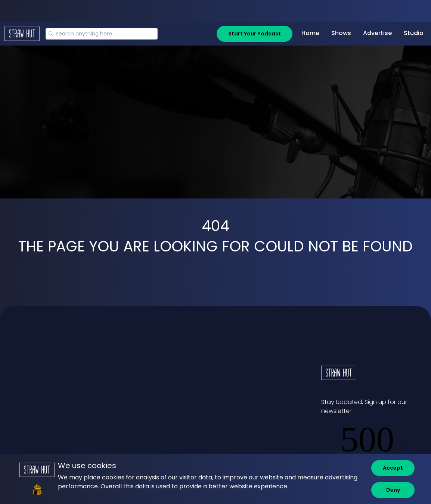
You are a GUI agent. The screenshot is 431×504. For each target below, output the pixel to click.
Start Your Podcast (255, 34)
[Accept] (393, 468)
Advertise (377, 33)
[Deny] (393, 490)
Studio (414, 33)
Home (310, 33)
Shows (341, 33)
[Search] (102, 34)
